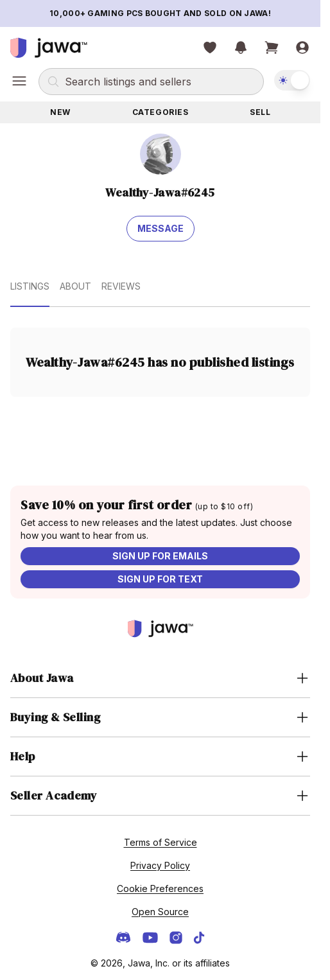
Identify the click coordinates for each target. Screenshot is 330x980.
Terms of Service (161, 842)
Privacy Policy (160, 865)
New (60, 112)
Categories (161, 112)
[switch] (292, 80)
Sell (260, 112)
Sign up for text (160, 579)
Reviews (121, 286)
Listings (30, 286)
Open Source (160, 912)
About (75, 286)
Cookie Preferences (160, 888)
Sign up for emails (160, 556)
